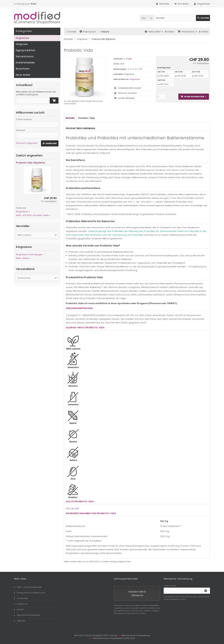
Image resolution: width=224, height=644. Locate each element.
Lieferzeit (20, 621)
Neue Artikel (23, 75)
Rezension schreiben (127, 93)
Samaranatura (25, 56)
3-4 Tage (128, 59)
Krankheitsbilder (25, 63)
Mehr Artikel (22, 258)
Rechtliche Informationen (27, 615)
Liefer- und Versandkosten (28, 587)
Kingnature (135, 79)
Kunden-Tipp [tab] (87, 118)
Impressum (88, 32)
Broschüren (23, 69)
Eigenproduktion (26, 50)
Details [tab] (70, 118)
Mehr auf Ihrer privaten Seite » (33, 215)
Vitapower (22, 44)
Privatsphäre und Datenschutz (30, 593)
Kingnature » (23, 212)
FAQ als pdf (72, 508)
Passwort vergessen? (27, 143)
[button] (147, 18)
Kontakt (71, 32)
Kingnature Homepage (29, 254)
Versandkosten (203, 63)
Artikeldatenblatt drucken (130, 88)
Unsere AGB (21, 598)
